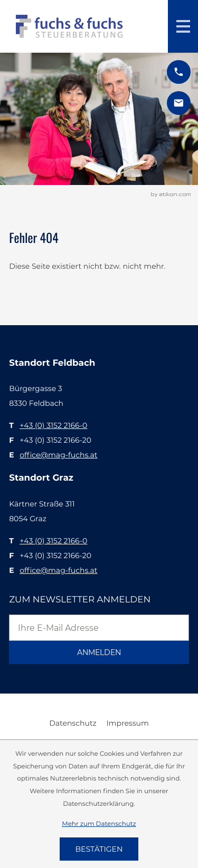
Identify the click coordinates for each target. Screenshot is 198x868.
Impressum (127, 723)
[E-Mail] (99, 628)
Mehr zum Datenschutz (99, 823)
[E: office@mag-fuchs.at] (179, 103)
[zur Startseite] (69, 26)
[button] (179, 72)
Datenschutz (73, 723)
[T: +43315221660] (53, 425)
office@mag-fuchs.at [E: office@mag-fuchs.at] (58, 455)
